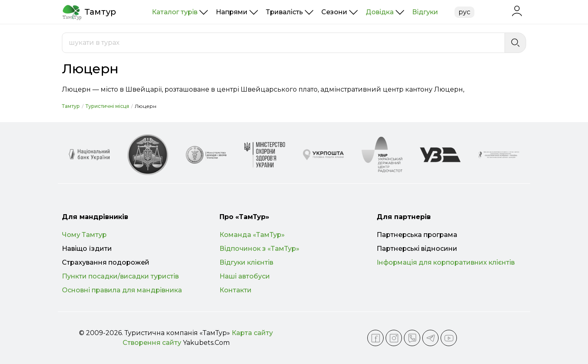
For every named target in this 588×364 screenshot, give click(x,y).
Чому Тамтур (84, 235)
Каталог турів (175, 12)
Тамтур (71, 106)
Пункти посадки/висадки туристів (120, 276)
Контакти (236, 290)
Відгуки (425, 12)
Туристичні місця (107, 106)
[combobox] (283, 43)
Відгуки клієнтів (246, 262)
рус (464, 12)
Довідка (380, 12)
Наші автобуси (245, 276)
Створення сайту (152, 343)
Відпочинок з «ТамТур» (259, 249)
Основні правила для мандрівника (122, 290)
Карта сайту (252, 333)
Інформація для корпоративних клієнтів (446, 262)
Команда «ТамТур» (252, 235)
